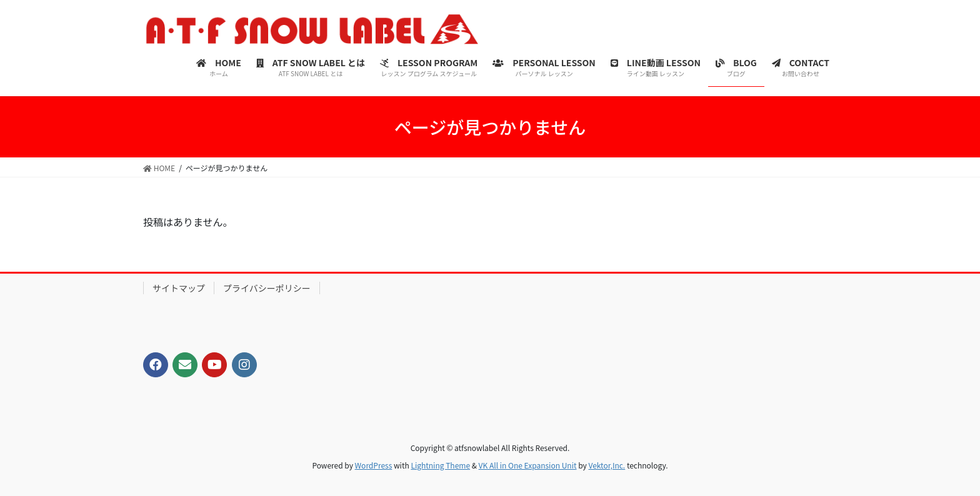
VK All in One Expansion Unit (528, 465)
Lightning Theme (440, 465)
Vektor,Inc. (607, 465)
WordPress (374, 465)
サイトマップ (179, 288)
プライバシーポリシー (267, 288)
